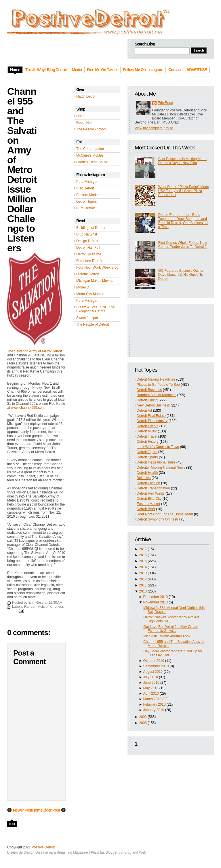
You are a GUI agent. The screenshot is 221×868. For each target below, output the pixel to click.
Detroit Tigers (86, 202)
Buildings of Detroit (91, 228)
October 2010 (154, 661)
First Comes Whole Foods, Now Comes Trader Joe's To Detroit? (183, 245)
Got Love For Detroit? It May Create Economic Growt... (171, 629)
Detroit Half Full (88, 248)
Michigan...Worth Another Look (167, 636)
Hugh (80, 116)
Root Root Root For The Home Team (165, 514)
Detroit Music (147, 431)
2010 (143, 591)
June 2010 (151, 683)
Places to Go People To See (158, 385)
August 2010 (153, 672)
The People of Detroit (93, 324)
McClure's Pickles (90, 155)
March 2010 (152, 699)
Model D (83, 287)
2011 (143, 585)
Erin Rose (165, 103)
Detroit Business (149, 390)
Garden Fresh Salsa (92, 162)
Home (37, 810)
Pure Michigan (87, 182)
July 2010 (151, 677)
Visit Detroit (85, 188)
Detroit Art (144, 411)
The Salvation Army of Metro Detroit (35, 351)
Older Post (51, 810)
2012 (143, 579)
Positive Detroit (43, 847)
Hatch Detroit (86, 96)
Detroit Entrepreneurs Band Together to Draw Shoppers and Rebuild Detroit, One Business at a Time (183, 221)
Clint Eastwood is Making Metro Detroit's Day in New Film (182, 161)
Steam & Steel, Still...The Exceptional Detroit (95, 309)
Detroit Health (147, 473)
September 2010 (156, 666)
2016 (143, 555)
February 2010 (155, 704)
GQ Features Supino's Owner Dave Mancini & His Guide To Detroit (181, 275)
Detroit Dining (147, 400)
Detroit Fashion (148, 483)
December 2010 (156, 597)
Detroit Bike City (149, 499)
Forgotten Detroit (89, 261)
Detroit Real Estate (151, 416)
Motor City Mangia (90, 294)
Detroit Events (147, 426)
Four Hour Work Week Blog (97, 267)
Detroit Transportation (153, 488)
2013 (143, 573)
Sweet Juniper (87, 318)
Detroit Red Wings (151, 493)
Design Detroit (87, 241)
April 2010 (151, 694)
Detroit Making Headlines (156, 379)
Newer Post (22, 810)
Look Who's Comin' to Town (158, 447)
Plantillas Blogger (104, 852)
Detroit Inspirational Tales (156, 462)
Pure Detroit (85, 208)
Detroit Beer (146, 509)
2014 (143, 567)
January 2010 (154, 710)
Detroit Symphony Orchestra (158, 519)
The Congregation (90, 149)
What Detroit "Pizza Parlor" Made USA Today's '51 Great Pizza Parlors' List (184, 191)
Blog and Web (135, 852)
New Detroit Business (153, 405)
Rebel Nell (84, 123)
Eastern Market (88, 195)
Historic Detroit (88, 274)
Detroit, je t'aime (89, 254)
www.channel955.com (28, 408)
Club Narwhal (87, 234)
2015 (143, 561)
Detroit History (148, 442)
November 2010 (156, 602)
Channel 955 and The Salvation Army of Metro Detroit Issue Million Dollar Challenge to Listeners (22, 170)
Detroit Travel (147, 436)
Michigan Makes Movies (95, 281)
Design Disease (36, 852)
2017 (143, 549)
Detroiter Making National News (161, 468)
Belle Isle (144, 478)
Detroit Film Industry (152, 421)
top (12, 824)
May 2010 (151, 688)
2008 (143, 723)
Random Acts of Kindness (156, 395)
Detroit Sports (147, 457)
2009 (143, 717)
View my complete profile (154, 128)
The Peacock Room (91, 129)
